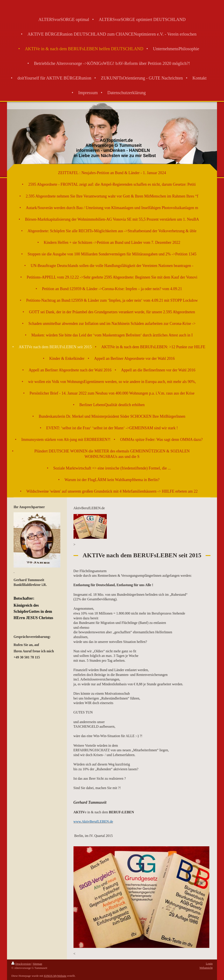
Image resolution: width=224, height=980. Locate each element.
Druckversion (21, 964)
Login (209, 964)
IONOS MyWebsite (55, 976)
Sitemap (38, 964)
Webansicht (206, 968)
